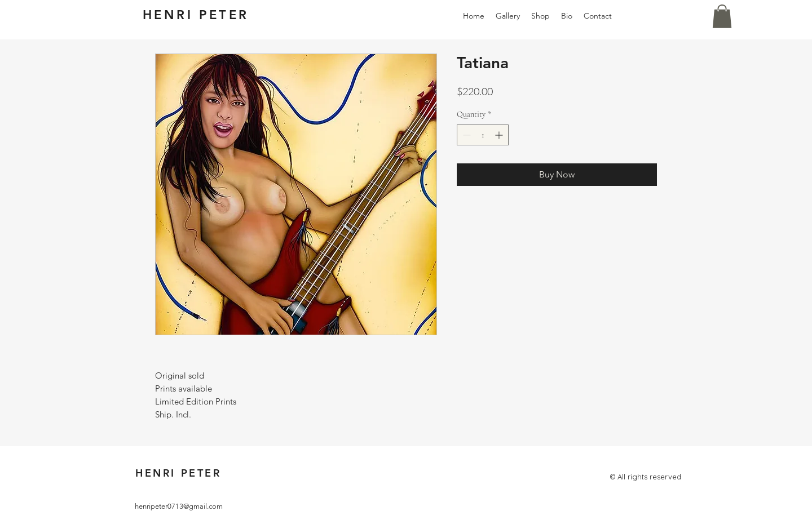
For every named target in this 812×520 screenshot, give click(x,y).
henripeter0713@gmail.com (179, 506)
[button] (722, 16)
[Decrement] (465, 135)
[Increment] (500, 135)
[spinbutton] (483, 135)
